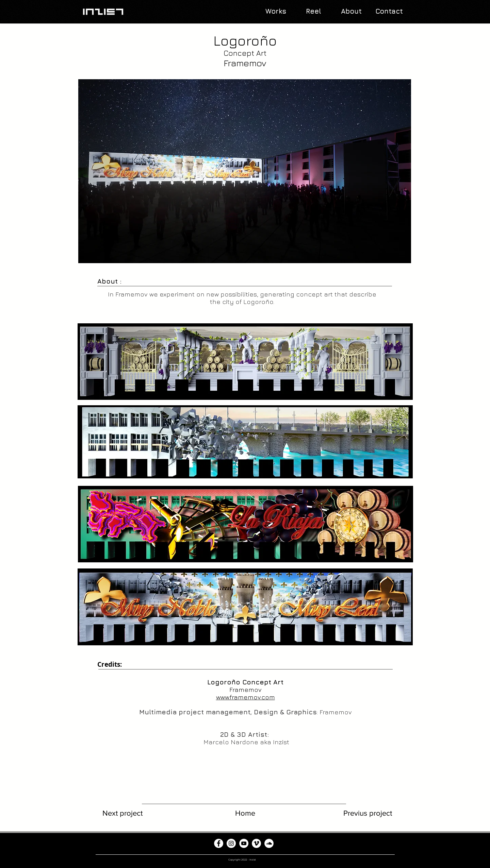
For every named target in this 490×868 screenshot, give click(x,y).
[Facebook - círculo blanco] (219, 843)
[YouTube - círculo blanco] (244, 843)
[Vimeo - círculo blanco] (256, 843)
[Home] (245, 813)
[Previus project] (367, 813)
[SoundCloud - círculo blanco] (269, 843)
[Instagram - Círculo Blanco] (231, 843)
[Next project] (122, 813)
